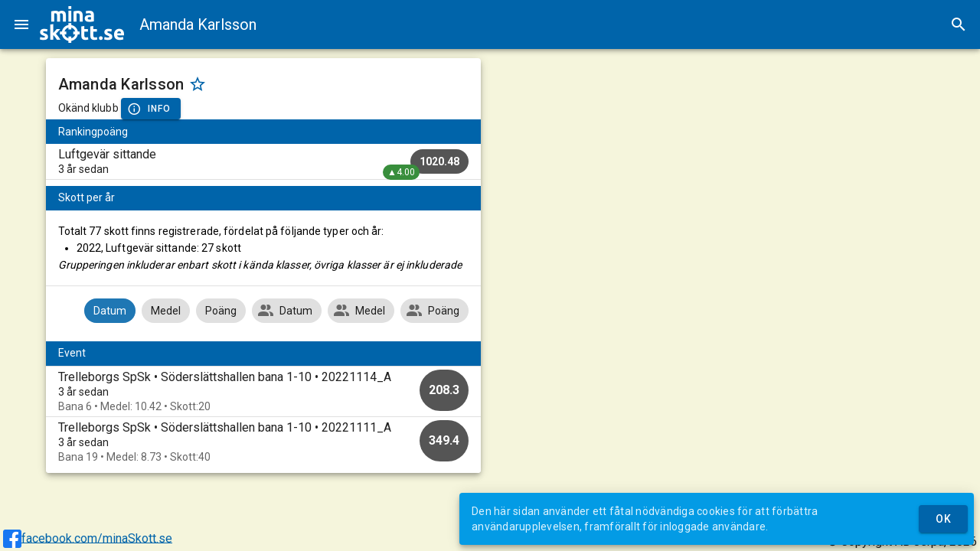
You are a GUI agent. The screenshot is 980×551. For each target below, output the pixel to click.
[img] (82, 24)
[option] (264, 391)
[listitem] (264, 161)
